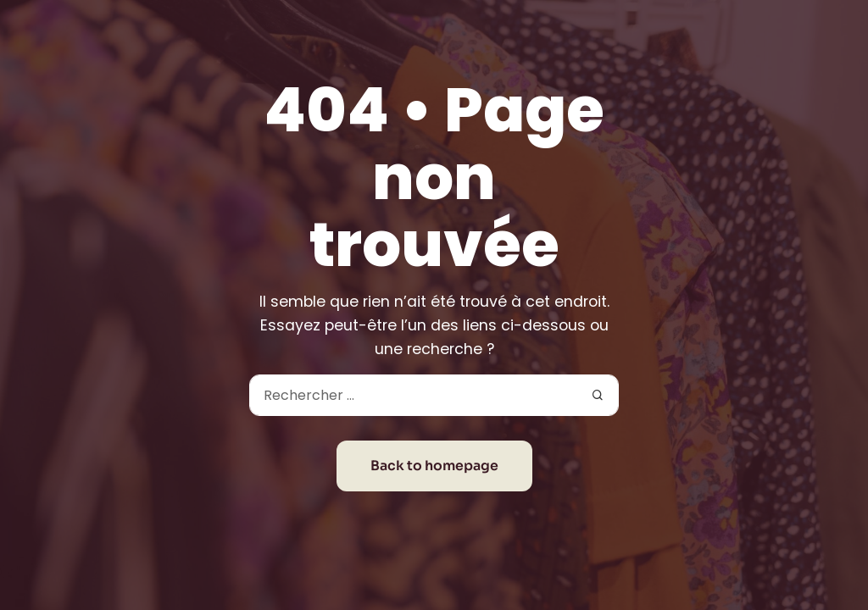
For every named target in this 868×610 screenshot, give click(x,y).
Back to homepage (434, 466)
